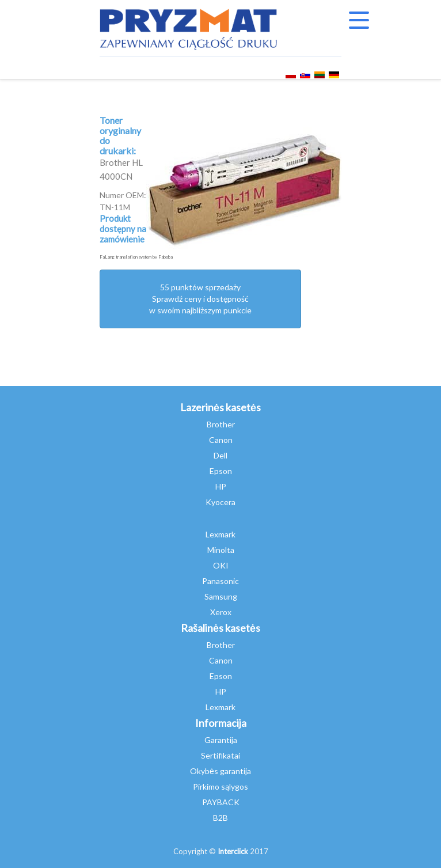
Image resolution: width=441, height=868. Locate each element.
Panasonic (221, 581)
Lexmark (221, 534)
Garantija (221, 740)
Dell (221, 455)
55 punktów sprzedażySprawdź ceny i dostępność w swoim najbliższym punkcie (200, 299)
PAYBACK (221, 802)
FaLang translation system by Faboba (136, 257)
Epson (221, 471)
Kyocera (221, 502)
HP (221, 486)
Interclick (233, 851)
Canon (221, 440)
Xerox (221, 612)
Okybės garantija (221, 771)
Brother (221, 424)
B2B (221, 818)
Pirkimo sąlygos (221, 786)
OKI (221, 565)
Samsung (221, 596)
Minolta (221, 550)
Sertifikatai (221, 755)
